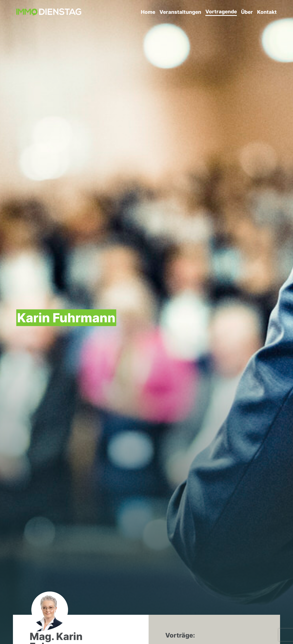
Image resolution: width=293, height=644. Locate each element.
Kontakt (267, 12)
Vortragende (221, 12)
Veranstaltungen (180, 12)
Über (247, 12)
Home (148, 12)
